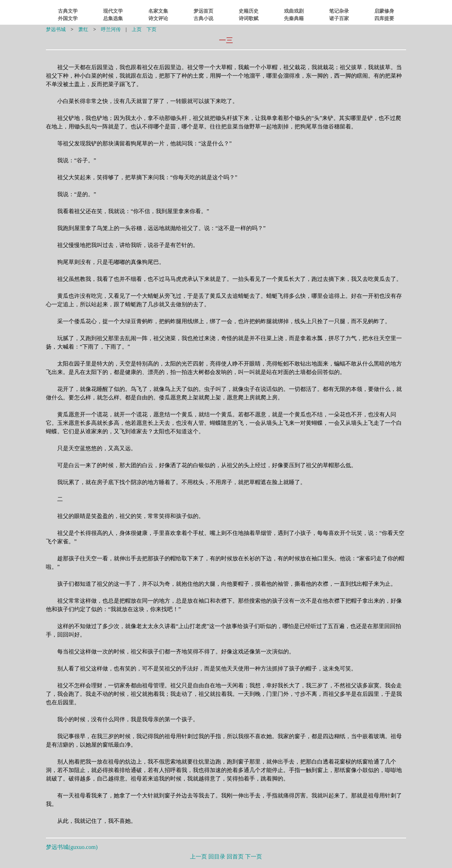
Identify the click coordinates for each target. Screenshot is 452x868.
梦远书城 (56, 29)
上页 (137, 29)
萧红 (83, 29)
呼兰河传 (111, 29)
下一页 (254, 857)
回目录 (217, 857)
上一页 (198, 857)
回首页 (235, 857)
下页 (151, 29)
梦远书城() (72, 847)
